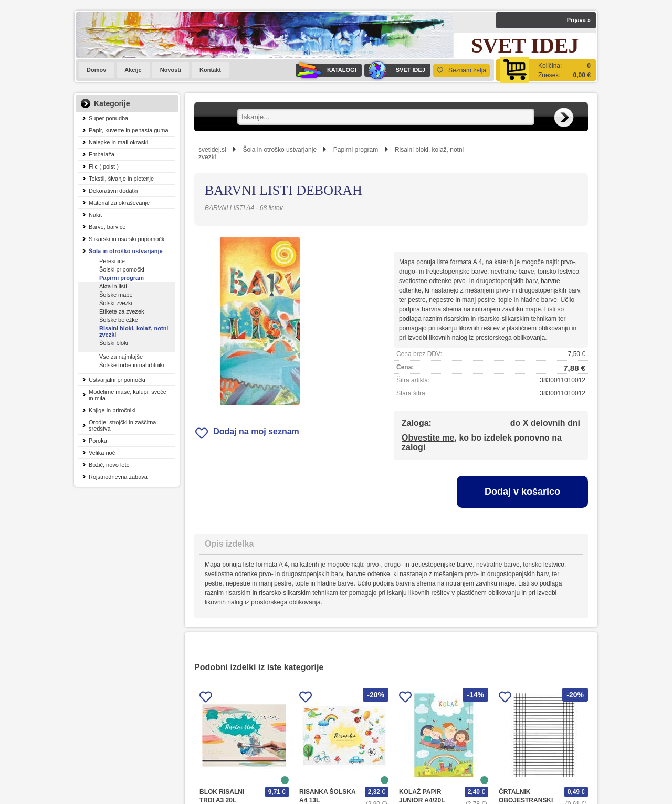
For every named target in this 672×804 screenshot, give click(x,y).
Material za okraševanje (119, 203)
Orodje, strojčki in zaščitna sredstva (122, 425)
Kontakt (210, 70)
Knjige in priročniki (112, 410)
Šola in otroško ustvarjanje (126, 251)
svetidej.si (212, 150)
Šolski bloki (114, 343)
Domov (96, 70)
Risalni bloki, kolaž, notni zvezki (134, 331)
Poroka (98, 441)
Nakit (95, 215)
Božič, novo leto (109, 465)
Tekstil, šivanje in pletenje (121, 179)
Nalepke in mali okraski (118, 142)
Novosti (171, 70)
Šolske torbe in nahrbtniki (132, 365)
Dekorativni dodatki (113, 191)
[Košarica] (546, 70)
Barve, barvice (107, 227)
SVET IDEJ (395, 70)
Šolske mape (116, 295)
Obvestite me (428, 438)
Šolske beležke (119, 320)
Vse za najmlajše (121, 357)
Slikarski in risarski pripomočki (127, 239)
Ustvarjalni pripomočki (117, 380)
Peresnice (112, 261)
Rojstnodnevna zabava (118, 477)
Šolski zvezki (116, 303)
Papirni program (122, 278)
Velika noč (102, 453)
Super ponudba (108, 118)
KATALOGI (326, 70)
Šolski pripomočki (122, 269)
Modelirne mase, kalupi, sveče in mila (128, 395)
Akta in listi (113, 286)
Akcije (133, 70)
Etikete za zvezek (122, 311)
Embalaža (102, 154)
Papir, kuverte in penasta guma (129, 130)
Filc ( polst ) (104, 166)
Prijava (579, 20)
